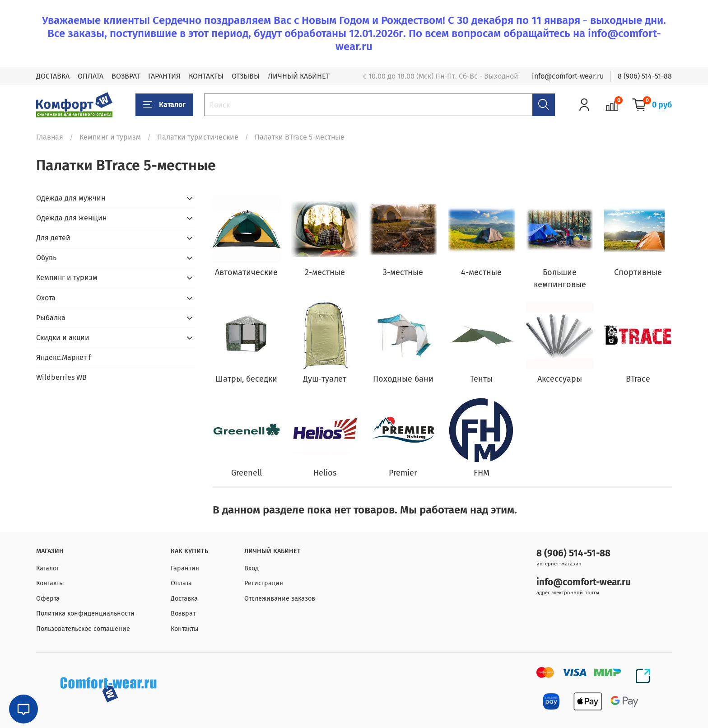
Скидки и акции (63, 338)
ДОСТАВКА (53, 76)
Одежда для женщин (71, 218)
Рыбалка (51, 318)
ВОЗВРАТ (126, 76)
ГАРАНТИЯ (164, 76)
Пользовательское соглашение (83, 629)
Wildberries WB (61, 377)
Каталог (164, 105)
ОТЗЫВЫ (246, 76)
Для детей (53, 238)
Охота (46, 298)
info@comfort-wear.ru (568, 76)
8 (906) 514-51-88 (645, 76)
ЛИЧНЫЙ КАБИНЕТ (299, 76)
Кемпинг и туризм (110, 137)
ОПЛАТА (91, 76)
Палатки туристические (198, 137)
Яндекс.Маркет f (63, 357)
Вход (252, 568)
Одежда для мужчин (71, 198)
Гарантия (185, 568)
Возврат (183, 614)
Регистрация (264, 583)
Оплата (181, 583)
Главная (50, 137)
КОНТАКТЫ (206, 76)
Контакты (50, 583)
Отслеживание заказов (280, 599)
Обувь (46, 258)
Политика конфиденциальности (85, 614)
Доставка (184, 599)
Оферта (48, 599)
